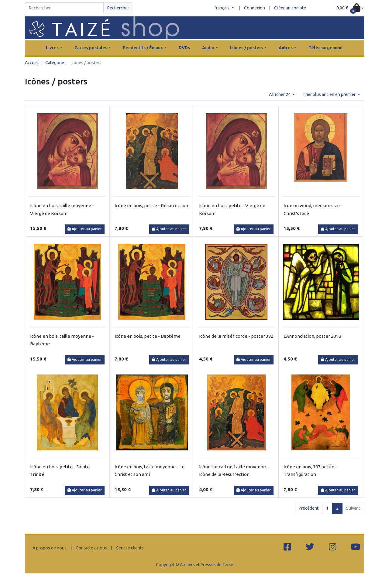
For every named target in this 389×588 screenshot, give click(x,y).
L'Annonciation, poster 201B (312, 336)
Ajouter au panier (85, 229)
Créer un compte (290, 8)
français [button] (222, 8)
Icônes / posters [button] (247, 48)
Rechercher (118, 8)
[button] (350, 8)
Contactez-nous (91, 548)
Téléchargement (326, 48)
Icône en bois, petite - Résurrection (151, 205)
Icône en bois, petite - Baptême (148, 336)
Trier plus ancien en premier (330, 94)
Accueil (32, 63)
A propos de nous (50, 548)
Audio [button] (208, 48)
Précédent (309, 508)
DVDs (184, 48)
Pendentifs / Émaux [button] (143, 48)
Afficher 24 (280, 94)
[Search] (64, 8)
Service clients (130, 548)
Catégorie (55, 63)
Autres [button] (286, 48)
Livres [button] (52, 48)
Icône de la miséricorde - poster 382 (236, 336)
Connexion (255, 8)
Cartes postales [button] (91, 48)
